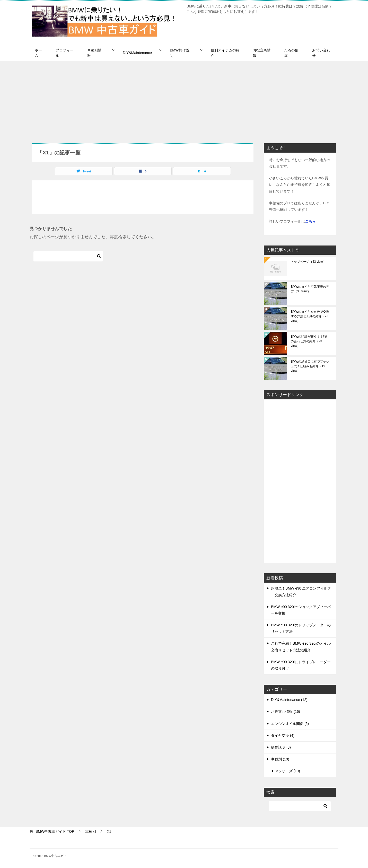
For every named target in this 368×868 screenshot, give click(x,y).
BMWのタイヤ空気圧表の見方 (310, 289)
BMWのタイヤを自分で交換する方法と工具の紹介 (310, 316)
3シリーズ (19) (288, 771)
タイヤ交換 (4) (283, 735)
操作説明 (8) (281, 747)
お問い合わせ (321, 53)
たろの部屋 (291, 53)
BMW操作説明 (180, 53)
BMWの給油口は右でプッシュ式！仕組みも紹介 (310, 366)
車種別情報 (94, 53)
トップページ (308, 262)
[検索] (68, 256)
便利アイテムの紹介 (225, 53)
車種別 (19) (280, 759)
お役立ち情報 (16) (286, 712)
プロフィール (65, 53)
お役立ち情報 (262, 53)
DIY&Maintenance (137, 53)
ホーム (38, 53)
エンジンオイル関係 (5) (290, 724)
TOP (55, 831)
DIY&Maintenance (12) (289, 700)
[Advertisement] (184, 100)
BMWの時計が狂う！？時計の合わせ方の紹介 (310, 341)
